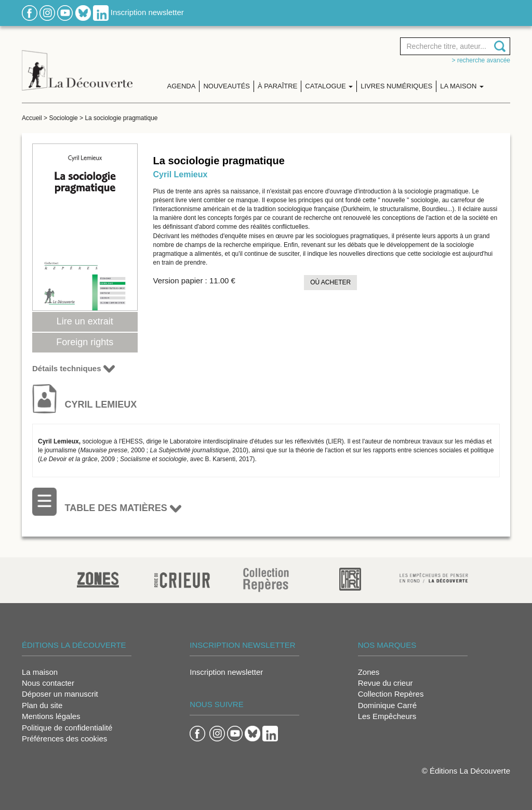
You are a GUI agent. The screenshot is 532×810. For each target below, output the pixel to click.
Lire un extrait (85, 321)
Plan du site (42, 705)
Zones (369, 672)
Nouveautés (227, 86)
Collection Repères (391, 694)
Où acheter (330, 282)
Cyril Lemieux (181, 174)
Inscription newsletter (147, 12)
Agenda (182, 86)
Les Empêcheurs (387, 716)
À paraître (277, 86)
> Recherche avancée (481, 60)
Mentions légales (51, 716)
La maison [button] (462, 86)
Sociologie (63, 118)
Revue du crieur (385, 683)
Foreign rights (85, 342)
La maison (40, 672)
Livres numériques (396, 86)
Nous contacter (48, 683)
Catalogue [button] (329, 86)
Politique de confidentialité (67, 728)
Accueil (32, 118)
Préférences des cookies (64, 739)
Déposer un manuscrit (60, 694)
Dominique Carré (387, 705)
